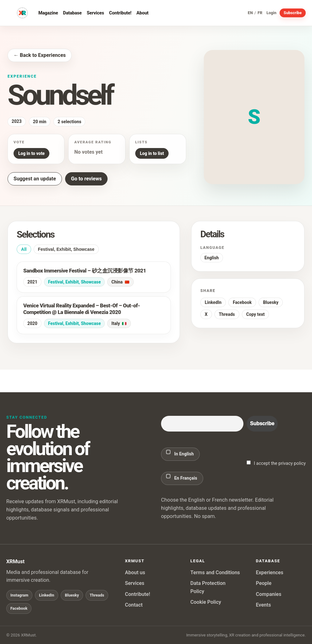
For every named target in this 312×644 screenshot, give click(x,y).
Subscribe (293, 13)
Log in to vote (31, 153)
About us (135, 572)
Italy (119, 323)
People (264, 583)
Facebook (242, 302)
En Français (182, 477)
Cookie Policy (206, 602)
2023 (17, 121)
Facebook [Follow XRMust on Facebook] (19, 608)
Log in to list (152, 153)
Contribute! (120, 13)
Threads (227, 314)
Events (263, 605)
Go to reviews (86, 179)
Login (271, 13)
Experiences (269, 572)
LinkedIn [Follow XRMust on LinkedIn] (47, 595)
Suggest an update (35, 179)
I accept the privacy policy (276, 463)
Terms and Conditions (215, 572)
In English (180, 453)
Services (95, 13)
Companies (268, 594)
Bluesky (271, 302)
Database (72, 13)
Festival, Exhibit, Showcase (66, 249)
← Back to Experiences (40, 55)
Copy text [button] (256, 314)
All (24, 249)
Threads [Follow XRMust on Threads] (97, 595)
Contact (134, 605)
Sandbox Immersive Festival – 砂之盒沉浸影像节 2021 (85, 271)
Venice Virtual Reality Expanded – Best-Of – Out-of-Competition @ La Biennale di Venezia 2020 (82, 309)
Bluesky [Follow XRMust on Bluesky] (72, 595)
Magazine (48, 13)
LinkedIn (213, 302)
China (120, 282)
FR (260, 13)
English (212, 258)
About (142, 13)
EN (250, 13)
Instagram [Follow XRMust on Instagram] (19, 595)
